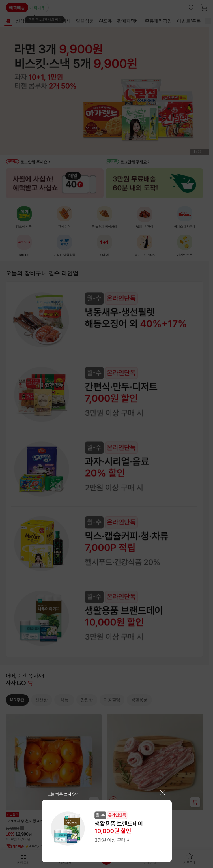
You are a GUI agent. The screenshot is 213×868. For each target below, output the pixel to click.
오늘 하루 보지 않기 (64, 794)
